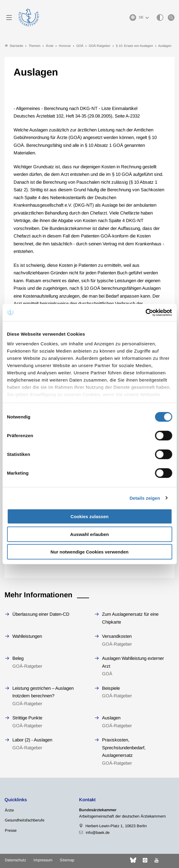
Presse (11, 830)
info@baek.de (98, 833)
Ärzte (9, 810)
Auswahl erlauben (89, 534)
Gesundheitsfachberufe (25, 820)
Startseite (14, 46)
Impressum (43, 860)
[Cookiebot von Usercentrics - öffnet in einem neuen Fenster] (146, 312)
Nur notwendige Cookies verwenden (89, 552)
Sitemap (67, 860)
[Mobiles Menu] (9, 18)
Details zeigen (145, 498)
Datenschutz (15, 860)
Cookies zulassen (90, 516)
